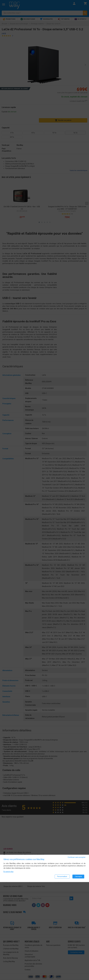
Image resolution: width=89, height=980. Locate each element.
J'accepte (78, 876)
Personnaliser (62, 876)
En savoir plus (8, 872)
